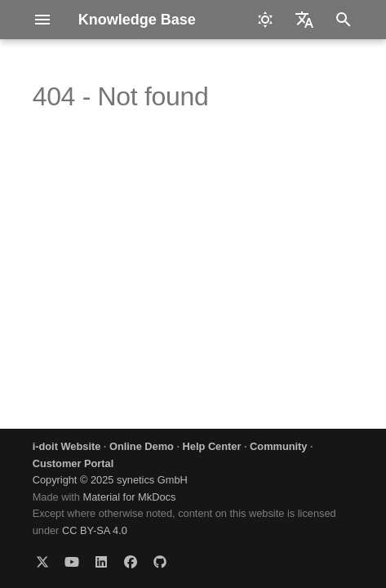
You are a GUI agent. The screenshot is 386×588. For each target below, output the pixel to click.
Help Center (212, 446)
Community (278, 446)
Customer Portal (73, 463)
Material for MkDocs (130, 497)
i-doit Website (67, 446)
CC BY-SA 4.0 (95, 530)
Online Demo (142, 446)
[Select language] (304, 20)
